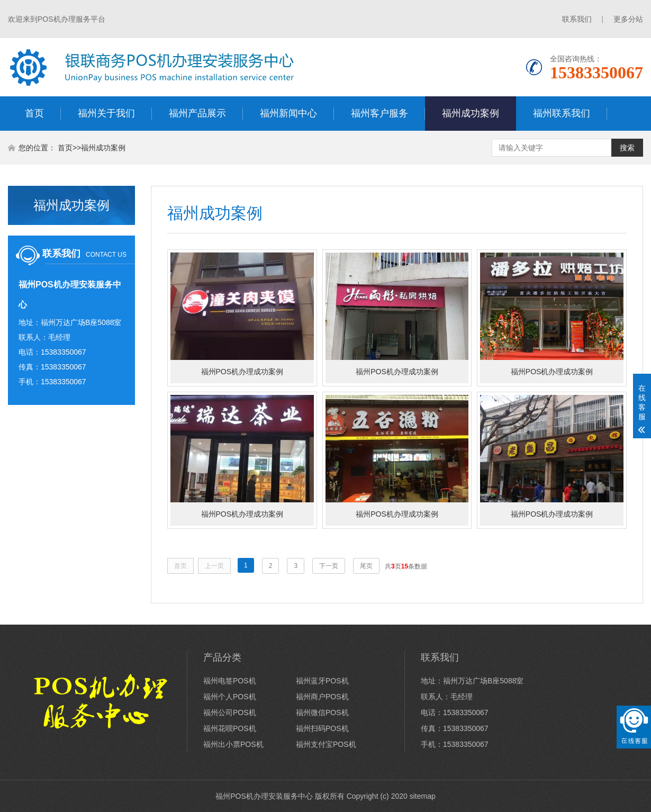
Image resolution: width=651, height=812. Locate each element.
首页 (34, 113)
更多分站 (628, 19)
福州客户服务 (379, 113)
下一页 (329, 566)
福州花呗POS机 (230, 728)
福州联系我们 (562, 113)
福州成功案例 (471, 113)
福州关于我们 (106, 113)
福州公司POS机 (230, 712)
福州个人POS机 (230, 697)
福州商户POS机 (322, 697)
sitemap (423, 796)
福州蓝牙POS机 (322, 681)
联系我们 (577, 19)
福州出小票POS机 (233, 744)
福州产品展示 (197, 113)
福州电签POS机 (230, 681)
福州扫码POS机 (322, 728)
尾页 (366, 566)
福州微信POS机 (322, 712)
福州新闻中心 (288, 113)
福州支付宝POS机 (326, 744)
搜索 (627, 148)
